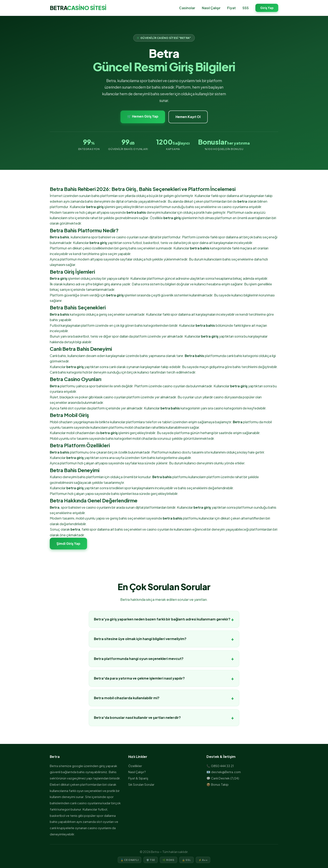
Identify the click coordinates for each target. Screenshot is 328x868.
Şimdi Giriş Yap (68, 543)
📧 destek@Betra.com (224, 772)
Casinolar (187, 8)
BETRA (78, 8)
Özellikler (135, 766)
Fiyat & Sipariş (138, 778)
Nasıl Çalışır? (137, 772)
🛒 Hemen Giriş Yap (143, 116)
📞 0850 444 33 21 (220, 766)
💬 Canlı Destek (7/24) (223, 778)
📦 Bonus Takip (218, 784)
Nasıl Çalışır (211, 8)
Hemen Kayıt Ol (188, 117)
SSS (246, 8)
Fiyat (231, 8)
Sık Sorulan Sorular (141, 784)
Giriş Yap (267, 8)
